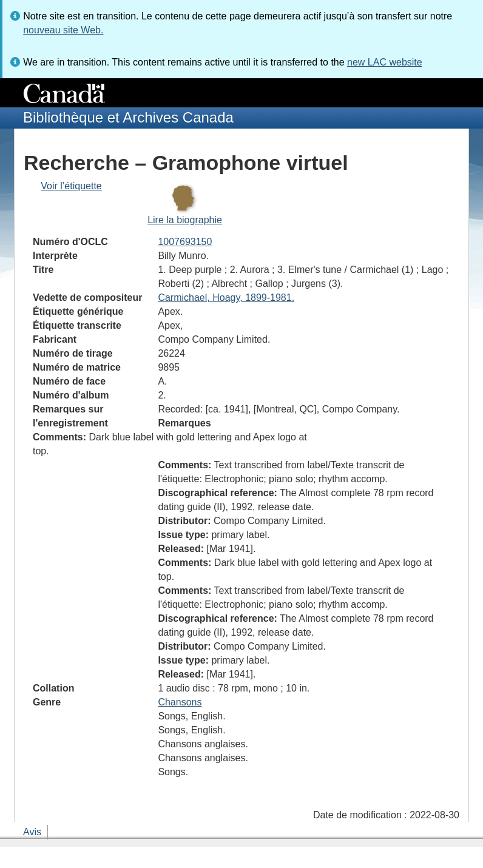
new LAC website (385, 62)
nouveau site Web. (63, 30)
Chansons (180, 702)
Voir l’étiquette (71, 186)
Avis (32, 832)
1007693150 (185, 242)
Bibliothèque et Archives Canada (128, 117)
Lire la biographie (185, 220)
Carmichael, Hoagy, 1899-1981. (226, 298)
